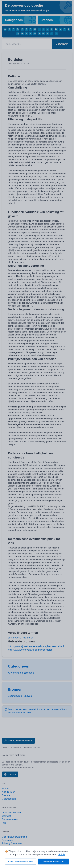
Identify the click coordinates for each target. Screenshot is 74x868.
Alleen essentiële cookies (21, 861)
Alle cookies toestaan (54, 861)
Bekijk (62, 854)
